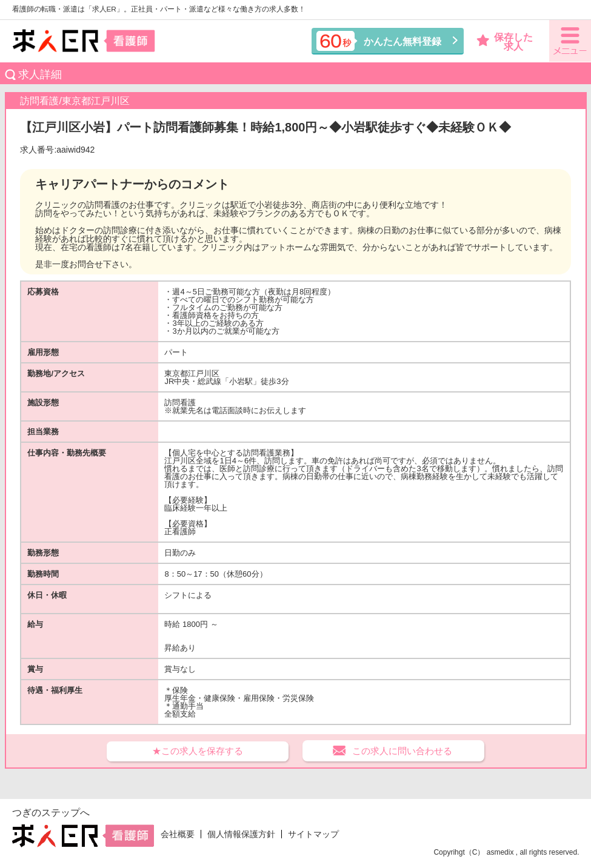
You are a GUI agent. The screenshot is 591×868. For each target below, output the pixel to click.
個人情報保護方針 (241, 834)
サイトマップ (313, 834)
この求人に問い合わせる (402, 751)
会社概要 (178, 834)
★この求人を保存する (198, 751)
